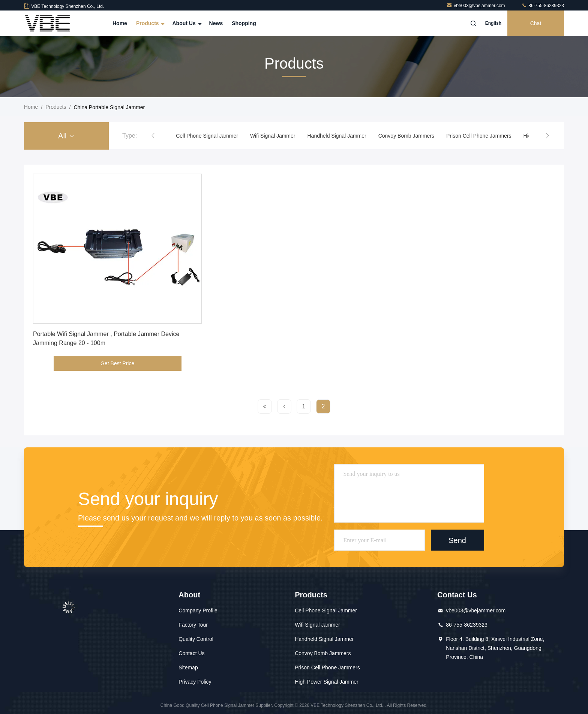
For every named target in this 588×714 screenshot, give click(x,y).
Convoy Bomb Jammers (406, 136)
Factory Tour (193, 625)
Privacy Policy (195, 682)
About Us (186, 23)
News (216, 23)
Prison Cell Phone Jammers (479, 136)
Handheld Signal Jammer (337, 136)
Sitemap (188, 667)
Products (150, 23)
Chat (536, 23)
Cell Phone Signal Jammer (207, 136)
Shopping (244, 23)
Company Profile (198, 610)
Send (457, 540)
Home (120, 23)
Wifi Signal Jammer (273, 136)
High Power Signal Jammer (327, 682)
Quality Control (196, 639)
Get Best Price (117, 363)
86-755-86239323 (543, 6)
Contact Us (191, 653)
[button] (153, 136)
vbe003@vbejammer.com (476, 6)
